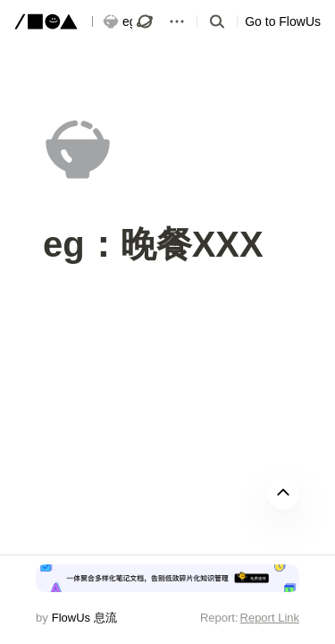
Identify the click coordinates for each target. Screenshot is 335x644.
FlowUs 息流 (84, 618)
